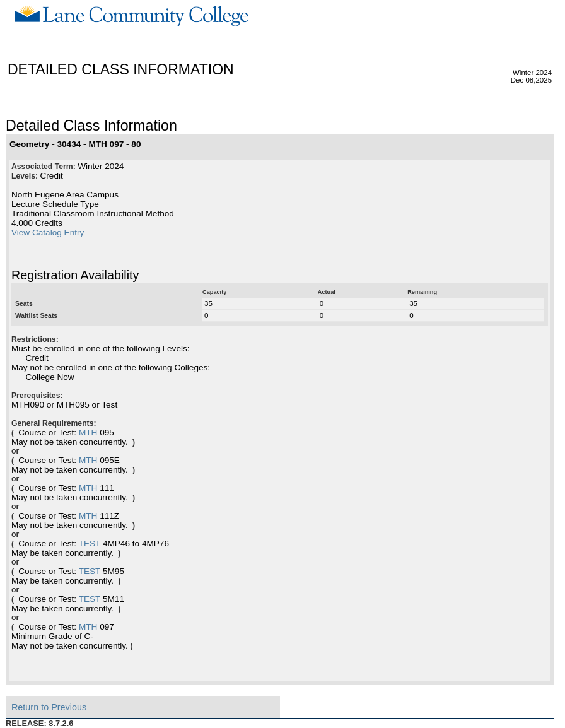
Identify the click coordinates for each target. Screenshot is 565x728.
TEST (90, 543)
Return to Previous (49, 707)
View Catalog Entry (48, 232)
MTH (88, 432)
